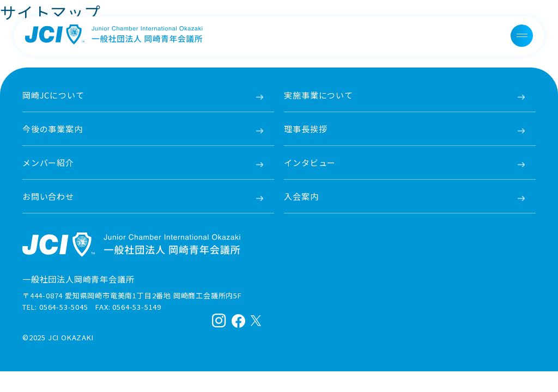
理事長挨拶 (305, 129)
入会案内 (301, 196)
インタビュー (310, 163)
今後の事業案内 (53, 129)
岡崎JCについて (53, 95)
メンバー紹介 (48, 163)
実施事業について (318, 95)
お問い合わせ (48, 196)
